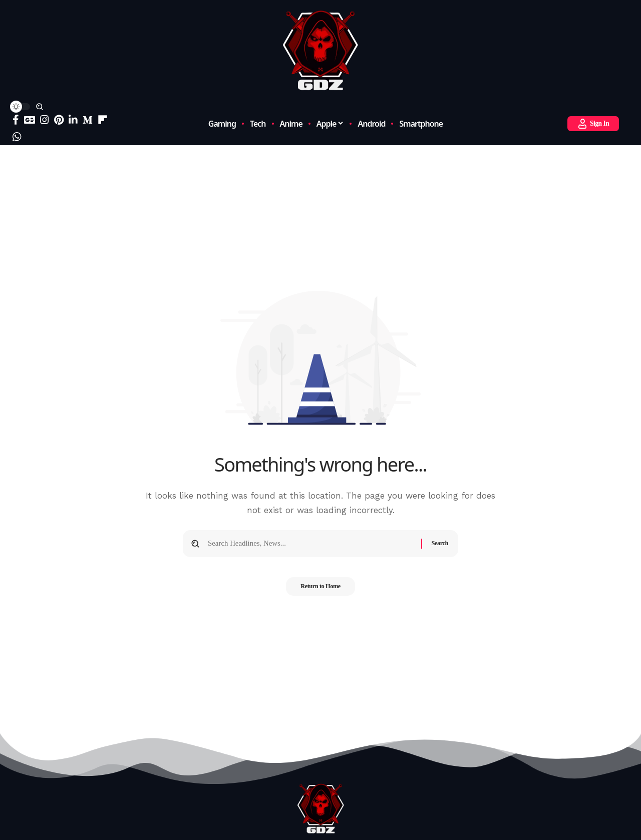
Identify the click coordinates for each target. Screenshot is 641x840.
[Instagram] (45, 120)
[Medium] (88, 120)
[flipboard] (103, 120)
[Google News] (30, 120)
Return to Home (320, 590)
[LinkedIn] (73, 120)
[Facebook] (16, 120)
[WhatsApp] (17, 137)
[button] (40, 107)
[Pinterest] (59, 120)
